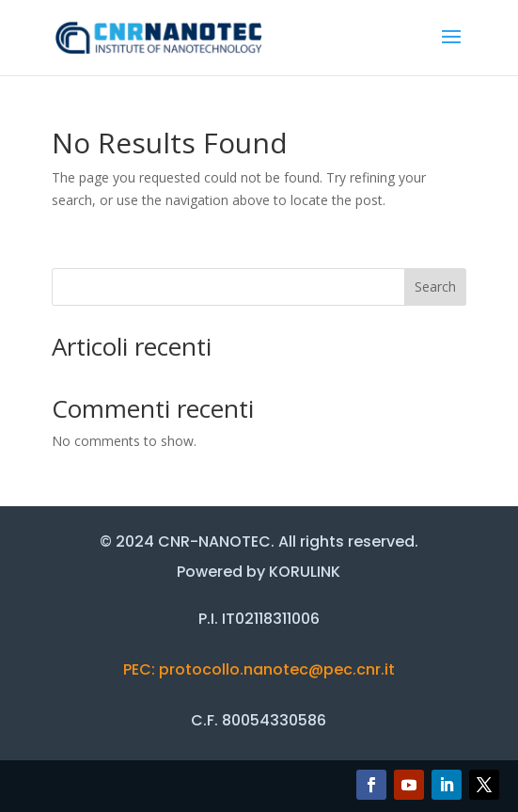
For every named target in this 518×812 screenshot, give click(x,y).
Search (435, 287)
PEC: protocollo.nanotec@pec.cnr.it (259, 669)
